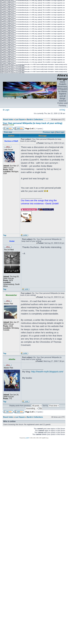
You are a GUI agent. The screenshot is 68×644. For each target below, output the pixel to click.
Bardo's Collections (35, 119)
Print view (8, 132)
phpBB (27, 438)
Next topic (60, 132)
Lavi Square (20, 119)
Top (5, 235)
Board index (8, 119)
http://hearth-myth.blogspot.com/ (47, 372)
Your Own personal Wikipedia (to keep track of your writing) (32, 123)
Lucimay (12, 125)
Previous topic (49, 132)
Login (6, 110)
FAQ (62, 110)
